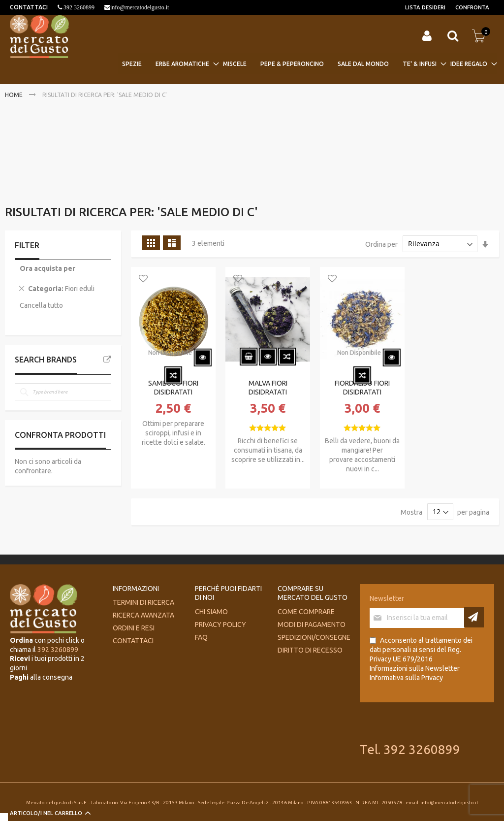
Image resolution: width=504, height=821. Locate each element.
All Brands (107, 360)
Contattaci (133, 641)
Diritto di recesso (310, 650)
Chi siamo (211, 612)
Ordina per (381, 244)
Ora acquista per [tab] (47, 268)
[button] (143, 279)
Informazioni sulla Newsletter (415, 668)
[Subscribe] (474, 617)
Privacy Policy (220, 624)
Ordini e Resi (134, 628)
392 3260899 (78, 7)
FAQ (201, 637)
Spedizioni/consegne (314, 637)
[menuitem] (135, 64)
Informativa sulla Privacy (406, 678)
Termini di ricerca (143, 602)
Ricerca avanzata (143, 615)
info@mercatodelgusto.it (140, 7)
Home (15, 95)
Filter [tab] (27, 245)
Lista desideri (425, 7)
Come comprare (306, 612)
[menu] (308, 64)
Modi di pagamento (312, 624)
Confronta (472, 7)
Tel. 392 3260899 (410, 749)
